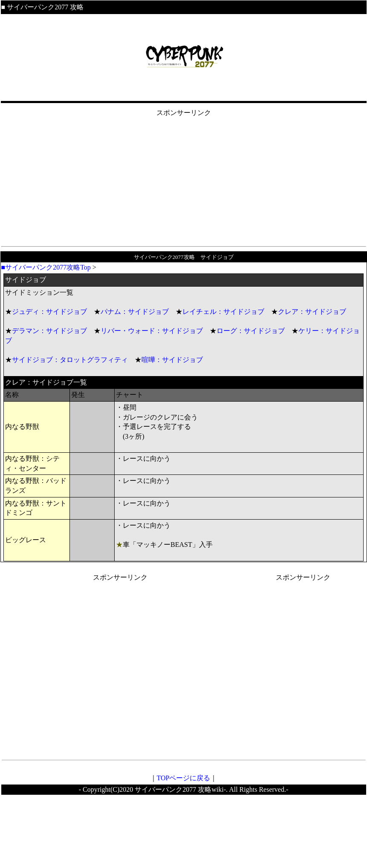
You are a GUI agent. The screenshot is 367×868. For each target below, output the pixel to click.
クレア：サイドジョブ (312, 312)
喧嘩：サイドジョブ (172, 360)
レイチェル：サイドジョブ (223, 312)
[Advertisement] (184, 178)
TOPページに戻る (184, 778)
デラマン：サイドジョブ (49, 331)
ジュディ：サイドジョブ (49, 312)
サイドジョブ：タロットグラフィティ (70, 360)
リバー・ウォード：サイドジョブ (152, 331)
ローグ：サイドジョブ (251, 331)
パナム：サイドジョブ (135, 312)
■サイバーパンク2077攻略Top (46, 267)
